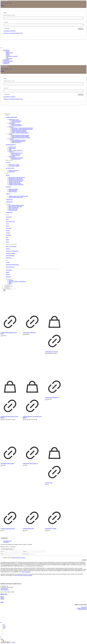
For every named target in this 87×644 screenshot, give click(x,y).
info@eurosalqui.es (26, 572)
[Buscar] (4, 290)
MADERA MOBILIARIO (12, 117)
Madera (8, 272)
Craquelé (8, 231)
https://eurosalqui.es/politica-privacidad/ (24, 575)
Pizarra (7, 226)
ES (1, 622)
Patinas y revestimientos (11, 246)
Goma (7, 219)
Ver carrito (13, 642)
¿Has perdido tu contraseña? (9, 31)
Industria (8, 275)
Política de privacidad (82, 608)
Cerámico (8, 233)
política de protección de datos (19, 558)
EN (4, 626)
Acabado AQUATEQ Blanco (51, 398)
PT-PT (5, 627)
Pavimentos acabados (10, 253)
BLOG (2, 602)
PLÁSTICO (8, 187)
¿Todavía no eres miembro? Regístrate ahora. (13, 33)
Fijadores (8, 249)
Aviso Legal (84, 607)
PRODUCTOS (4, 594)
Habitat (2, 598)
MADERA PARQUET (11, 145)
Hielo (7, 237)
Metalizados (9, 235)
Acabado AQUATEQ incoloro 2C (30, 464)
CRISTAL (8, 194)
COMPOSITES (9, 200)
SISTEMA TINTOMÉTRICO (12, 265)
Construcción (9, 217)
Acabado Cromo (49, 483)
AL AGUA (8, 162)
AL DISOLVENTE (10, 168)
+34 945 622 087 (4, 588)
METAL (8, 175)
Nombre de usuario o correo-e (10, 15)
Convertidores (9, 270)
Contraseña (6, 22)
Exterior (2, 596)
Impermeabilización (10, 256)
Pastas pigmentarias (10, 267)
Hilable (7, 240)
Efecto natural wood (10, 221)
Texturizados (9, 228)
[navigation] (43, 640)
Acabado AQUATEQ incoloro (7, 464)
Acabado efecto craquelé (51, 529)
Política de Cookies (82, 609)
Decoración (8, 277)
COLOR (8, 262)
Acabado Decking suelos (28, 529)
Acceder (2, 5)
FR (4, 628)
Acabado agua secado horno (29, 333)
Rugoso (8, 242)
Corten (7, 224)
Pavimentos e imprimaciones (12, 251)
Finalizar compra (6, 642)
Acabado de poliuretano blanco (8, 529)
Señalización (9, 258)
